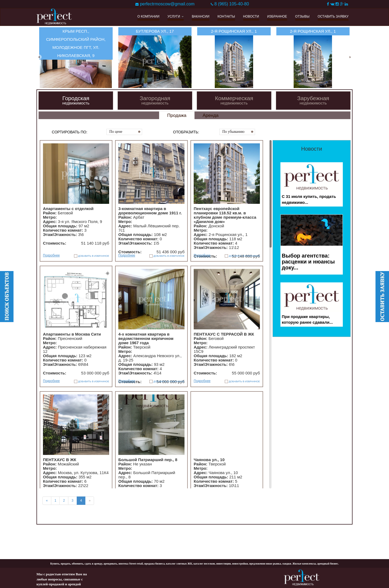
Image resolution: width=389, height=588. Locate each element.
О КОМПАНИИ (148, 16)
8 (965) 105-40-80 (232, 4)
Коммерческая (234, 100)
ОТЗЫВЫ (302, 16)
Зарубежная (313, 100)
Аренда (211, 115)
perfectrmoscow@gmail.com (167, 4)
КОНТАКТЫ (226, 16)
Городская (76, 100)
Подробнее (51, 255)
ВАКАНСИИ (201, 16)
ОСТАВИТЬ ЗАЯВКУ (333, 16)
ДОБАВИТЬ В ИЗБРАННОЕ (94, 256)
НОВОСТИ (251, 16)
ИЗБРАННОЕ (277, 16)
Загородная (155, 100)
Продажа (177, 115)
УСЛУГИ (176, 16)
